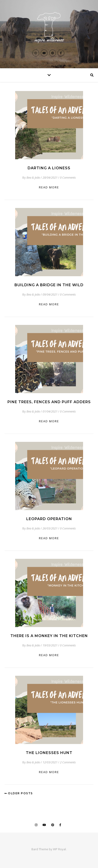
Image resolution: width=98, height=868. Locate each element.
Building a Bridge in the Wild (49, 285)
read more (49, 187)
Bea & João (33, 177)
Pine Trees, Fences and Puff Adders (49, 402)
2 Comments (68, 762)
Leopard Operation (49, 519)
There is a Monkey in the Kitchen (49, 636)
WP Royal (59, 849)
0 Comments (68, 177)
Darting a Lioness (49, 168)
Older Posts (19, 793)
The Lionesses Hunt (49, 753)
